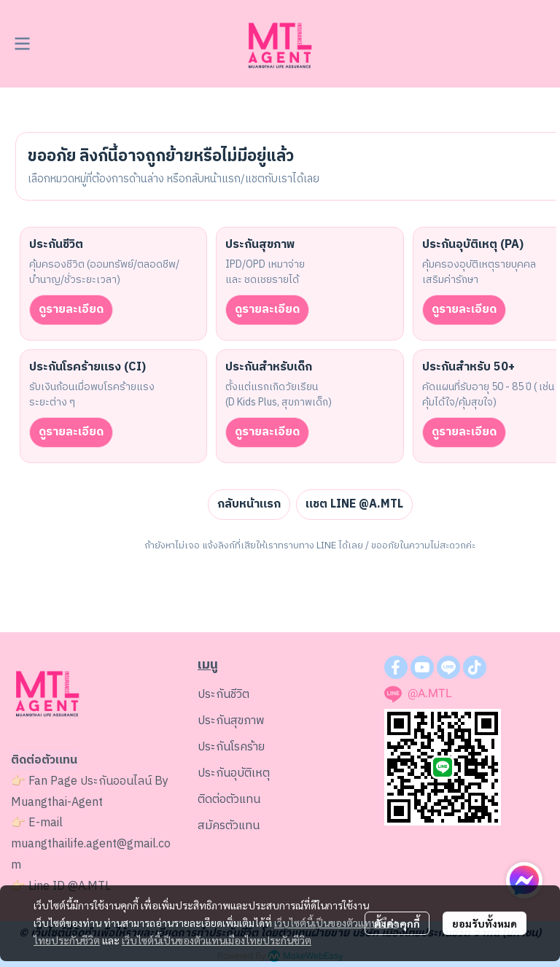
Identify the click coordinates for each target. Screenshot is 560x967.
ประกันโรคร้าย (231, 747)
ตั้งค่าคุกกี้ (397, 923)
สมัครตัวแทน (229, 826)
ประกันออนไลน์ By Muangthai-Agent (90, 792)
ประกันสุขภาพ (231, 721)
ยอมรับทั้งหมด (485, 923)
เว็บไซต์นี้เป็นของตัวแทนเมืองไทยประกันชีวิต (217, 940)
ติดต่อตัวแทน (229, 800)
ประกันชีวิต (223, 695)
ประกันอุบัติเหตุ (234, 773)
